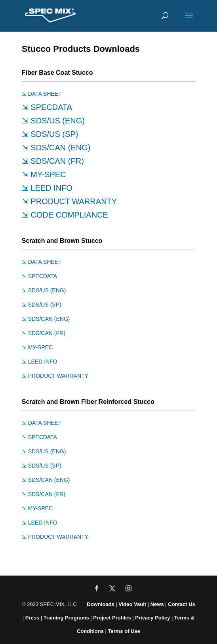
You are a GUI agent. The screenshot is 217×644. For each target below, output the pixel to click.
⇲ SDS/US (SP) (50, 134)
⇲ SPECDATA (47, 107)
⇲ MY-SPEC (44, 174)
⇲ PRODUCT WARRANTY (69, 201)
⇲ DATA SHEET (42, 94)
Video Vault (132, 604)
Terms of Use (124, 631)
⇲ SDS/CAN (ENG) (56, 148)
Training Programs (67, 618)
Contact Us (182, 604)
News (157, 604)
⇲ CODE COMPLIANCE (65, 215)
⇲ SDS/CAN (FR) (53, 161)
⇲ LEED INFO (47, 188)
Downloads (100, 604)
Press (32, 618)
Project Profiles (113, 618)
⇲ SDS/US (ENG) (53, 121)
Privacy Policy (152, 618)
